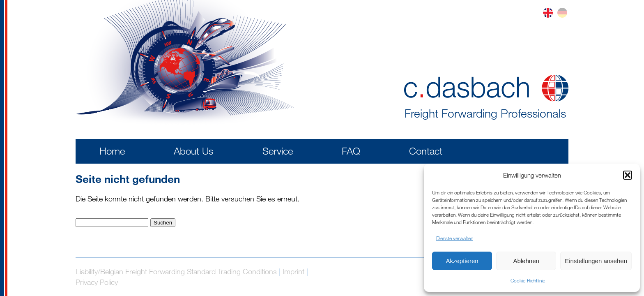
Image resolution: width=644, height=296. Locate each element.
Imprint (293, 271)
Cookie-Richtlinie (528, 280)
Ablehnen (526, 261)
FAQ (351, 151)
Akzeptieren (462, 261)
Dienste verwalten (455, 238)
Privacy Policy (97, 282)
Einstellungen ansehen (596, 261)
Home (112, 151)
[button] (628, 175)
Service (278, 151)
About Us (194, 151)
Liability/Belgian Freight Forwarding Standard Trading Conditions (176, 271)
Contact (426, 151)
